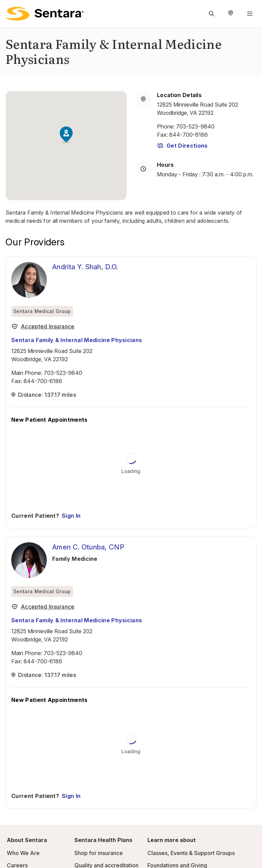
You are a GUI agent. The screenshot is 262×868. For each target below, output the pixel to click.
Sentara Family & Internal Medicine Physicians (77, 340)
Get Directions (182, 146)
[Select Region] (231, 14)
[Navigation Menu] (250, 14)
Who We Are (23, 853)
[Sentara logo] (45, 14)
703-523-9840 (195, 126)
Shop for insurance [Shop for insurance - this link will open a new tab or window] (99, 853)
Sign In (71, 516)
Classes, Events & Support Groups (191, 853)
